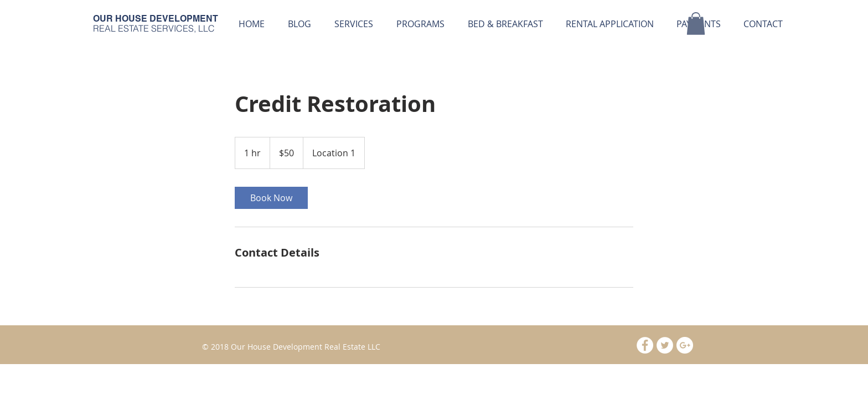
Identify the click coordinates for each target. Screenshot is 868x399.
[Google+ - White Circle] (685, 345)
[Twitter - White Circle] (665, 345)
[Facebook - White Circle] (645, 345)
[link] (271, 198)
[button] (420, 24)
